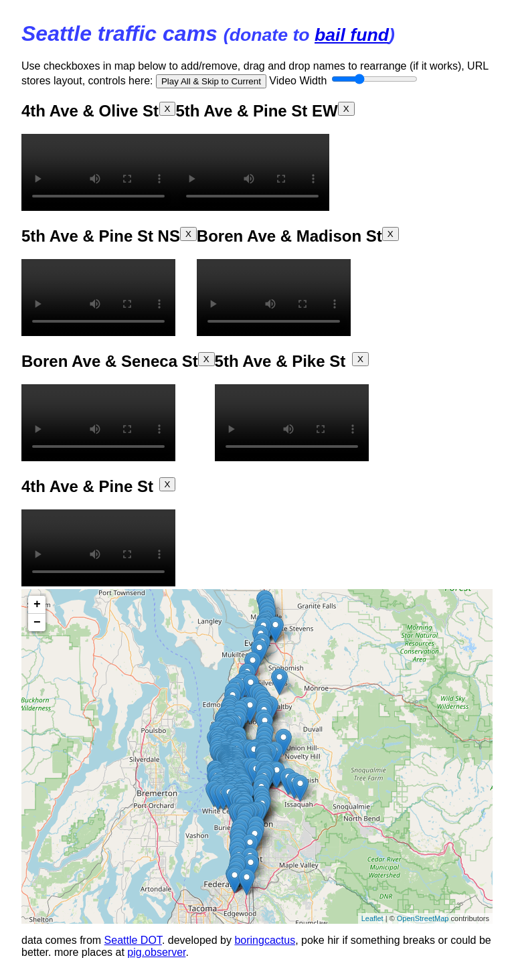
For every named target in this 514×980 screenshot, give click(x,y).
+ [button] (37, 604)
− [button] (37, 623)
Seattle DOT (133, 940)
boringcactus (265, 940)
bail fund (352, 35)
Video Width (343, 81)
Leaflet (372, 918)
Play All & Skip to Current (211, 81)
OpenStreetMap (423, 918)
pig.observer (156, 952)
